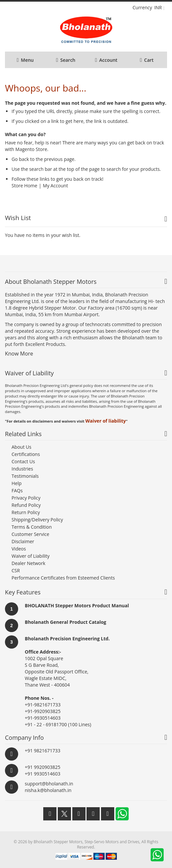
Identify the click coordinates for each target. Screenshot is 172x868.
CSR (16, 570)
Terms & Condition (32, 527)
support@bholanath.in (49, 784)
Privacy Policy (26, 498)
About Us (21, 447)
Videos (19, 549)
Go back (20, 159)
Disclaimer (23, 541)
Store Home (24, 186)
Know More (19, 354)
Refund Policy (26, 505)
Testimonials (25, 476)
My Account (55, 186)
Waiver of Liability (31, 556)
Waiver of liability (105, 421)
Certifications (26, 454)
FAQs (17, 491)
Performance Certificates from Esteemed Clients (63, 578)
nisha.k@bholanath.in (48, 790)
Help (17, 483)
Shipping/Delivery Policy (37, 520)
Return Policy (26, 512)
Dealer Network (28, 563)
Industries (22, 469)
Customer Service (30, 534)
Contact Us (23, 461)
